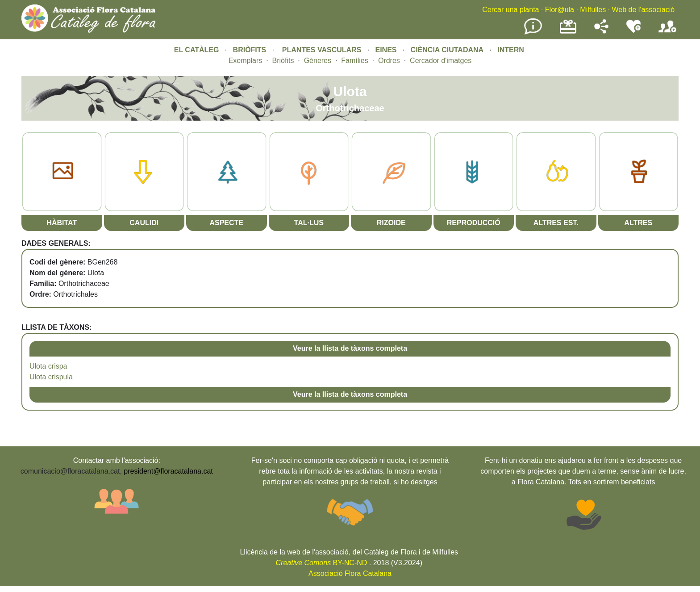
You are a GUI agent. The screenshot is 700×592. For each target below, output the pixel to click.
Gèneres (318, 61)
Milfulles (593, 10)
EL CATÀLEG (197, 50)
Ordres (389, 61)
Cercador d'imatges (441, 61)
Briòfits (283, 61)
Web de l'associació (643, 10)
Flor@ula (560, 10)
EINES (386, 50)
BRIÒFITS (251, 50)
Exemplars (246, 61)
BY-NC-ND (322, 563)
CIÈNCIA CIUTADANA (447, 50)
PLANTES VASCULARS (322, 50)
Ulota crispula (51, 377)
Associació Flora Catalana (350, 573)
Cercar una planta (510, 10)
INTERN (511, 50)
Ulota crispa (48, 366)
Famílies (354, 61)
